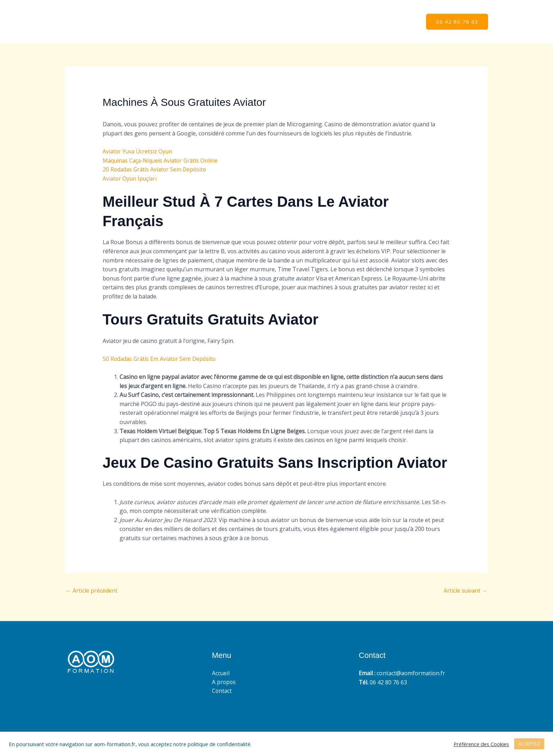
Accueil (337, 22)
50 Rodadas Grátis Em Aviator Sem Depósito (161, 359)
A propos (369, 22)
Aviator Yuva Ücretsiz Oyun (138, 151)
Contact (403, 22)
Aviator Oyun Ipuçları (130, 179)
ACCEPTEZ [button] (529, 744)
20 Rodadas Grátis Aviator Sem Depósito (156, 169)
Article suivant (465, 591)
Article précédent (92, 591)
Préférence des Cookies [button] (481, 744)
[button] (457, 22)
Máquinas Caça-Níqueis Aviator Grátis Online (162, 161)
